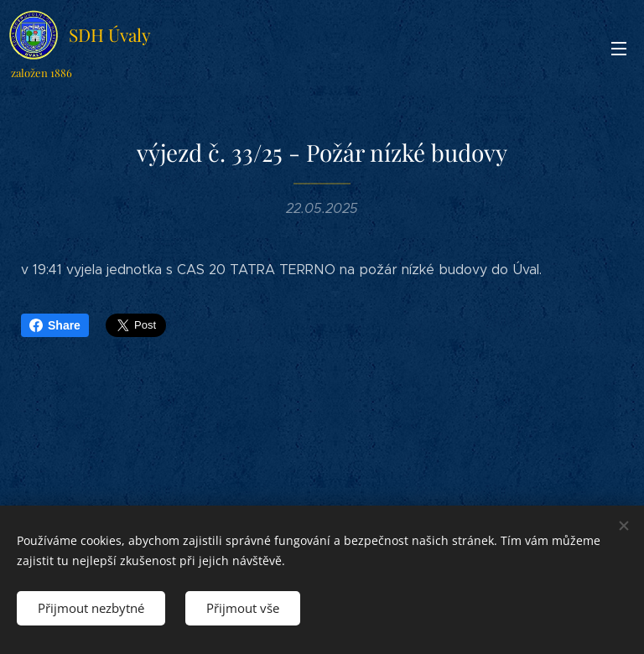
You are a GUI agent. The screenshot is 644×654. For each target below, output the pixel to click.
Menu (619, 49)
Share (55, 325)
